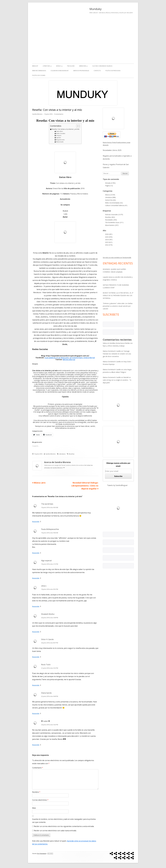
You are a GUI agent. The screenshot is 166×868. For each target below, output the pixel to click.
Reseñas (72, 454)
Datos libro (59, 131)
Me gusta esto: (60, 140)
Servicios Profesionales (81, 71)
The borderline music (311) (114, 222)
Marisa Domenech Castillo (112, 377)
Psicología (71, 66)
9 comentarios (59, 114)
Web (34, 808)
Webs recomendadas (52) (114, 203)
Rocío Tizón (46, 665)
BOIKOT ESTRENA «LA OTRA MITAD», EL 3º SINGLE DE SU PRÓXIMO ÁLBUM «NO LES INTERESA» (118, 295)
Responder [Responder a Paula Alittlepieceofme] (36, 553)
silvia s (44, 586)
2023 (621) (109, 242)
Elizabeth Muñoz (48, 614)
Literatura (46, 66)
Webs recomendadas (39, 71)
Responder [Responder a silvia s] (36, 606)
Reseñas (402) (110, 217)
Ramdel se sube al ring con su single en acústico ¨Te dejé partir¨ (117, 380)
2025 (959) (109, 237)
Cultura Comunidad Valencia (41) (116, 205)
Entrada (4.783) (110, 183)
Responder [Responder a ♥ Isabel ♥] (36, 745)
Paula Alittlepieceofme (50, 529)
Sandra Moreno (37, 114)
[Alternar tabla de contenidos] (77, 126)
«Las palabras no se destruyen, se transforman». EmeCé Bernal (70, 358)
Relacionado (60, 142)
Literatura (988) (110, 197)
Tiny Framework (42, 854)
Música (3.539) (110, 195)
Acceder (50, 854)
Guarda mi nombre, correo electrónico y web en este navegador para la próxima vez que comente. (64, 821)
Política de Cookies (39, 75)
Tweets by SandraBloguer (117, 485)
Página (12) (109, 186)
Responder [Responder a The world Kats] (36, 521)
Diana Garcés (46, 693)
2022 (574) (109, 245)
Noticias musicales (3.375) (114, 215)
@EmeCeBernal (69, 360)
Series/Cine (83, 66)
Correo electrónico (40, 800)
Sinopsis (59, 135)
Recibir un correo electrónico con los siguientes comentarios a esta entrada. (64, 826)
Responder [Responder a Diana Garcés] (36, 713)
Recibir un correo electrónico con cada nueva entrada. (55, 831)
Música (59, 66)
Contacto (97, 71)
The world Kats (47, 504)
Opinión (58, 138)
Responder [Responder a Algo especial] (36, 578)
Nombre (36, 792)
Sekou (105, 343)
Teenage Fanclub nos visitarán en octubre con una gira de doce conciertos (117, 354)
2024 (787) (109, 240)
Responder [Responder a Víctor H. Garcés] (36, 657)
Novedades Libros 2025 (112, 150)
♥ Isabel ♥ (46, 721)
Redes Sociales (61, 133)
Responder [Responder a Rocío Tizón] (36, 685)
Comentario (38, 768)
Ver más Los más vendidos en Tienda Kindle (117, 258)
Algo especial (46, 561)
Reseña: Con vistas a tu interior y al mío (66, 129)
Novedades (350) (111, 220)
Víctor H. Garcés (47, 639)
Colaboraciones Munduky (60, 71)
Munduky (95, 9)
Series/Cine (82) (110, 200)
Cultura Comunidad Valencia (102, 66)
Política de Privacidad (113, 71)
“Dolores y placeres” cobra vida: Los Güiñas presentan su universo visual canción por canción (118, 306)
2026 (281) (109, 234)
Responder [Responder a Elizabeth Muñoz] (36, 632)
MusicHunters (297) (112, 225)
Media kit (35, 66)
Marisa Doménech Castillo (112, 351)
